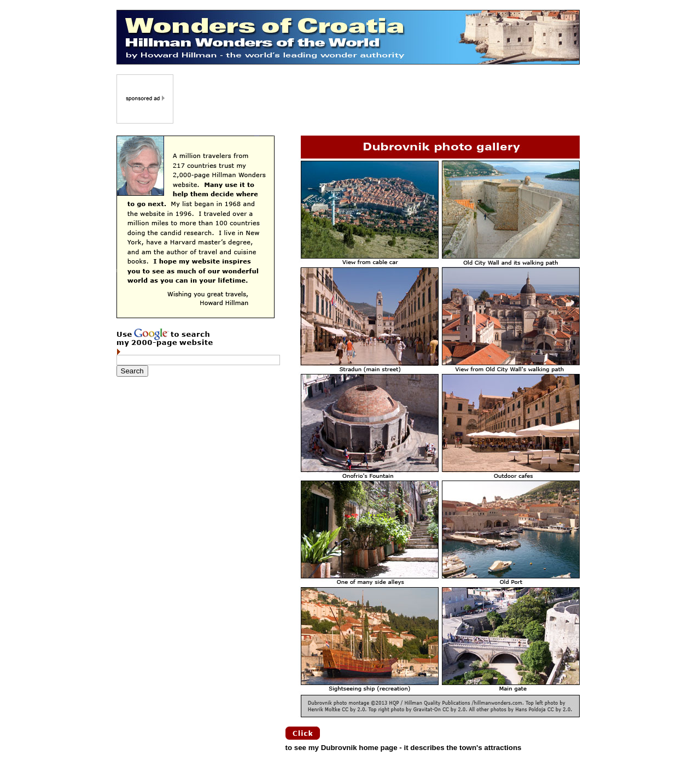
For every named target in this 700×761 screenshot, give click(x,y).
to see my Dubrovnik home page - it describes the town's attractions (404, 748)
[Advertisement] (377, 99)
